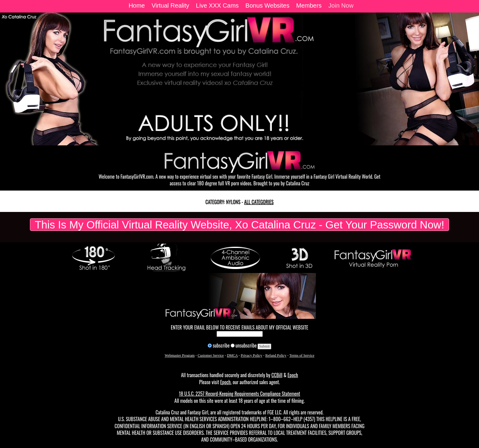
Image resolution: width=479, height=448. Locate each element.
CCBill (277, 375)
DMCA (232, 355)
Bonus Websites (267, 5)
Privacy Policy (251, 355)
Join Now (341, 5)
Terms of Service (302, 355)
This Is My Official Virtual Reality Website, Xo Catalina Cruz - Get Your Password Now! (239, 225)
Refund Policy (276, 355)
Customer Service (211, 355)
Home (137, 5)
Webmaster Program (180, 355)
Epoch (293, 375)
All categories (259, 202)
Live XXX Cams (217, 5)
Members (309, 5)
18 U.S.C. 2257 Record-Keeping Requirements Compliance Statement (239, 394)
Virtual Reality (170, 5)
